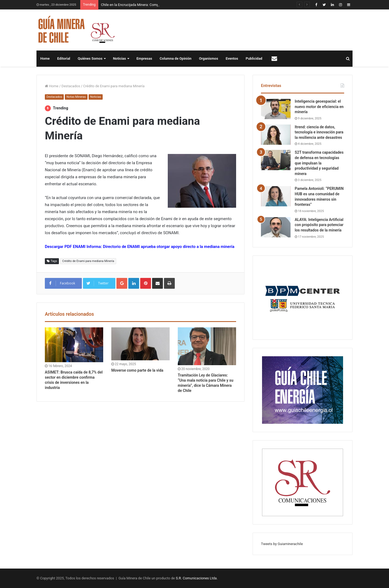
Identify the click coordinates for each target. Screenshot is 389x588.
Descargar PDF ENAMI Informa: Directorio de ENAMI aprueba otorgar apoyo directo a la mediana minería (140, 247)
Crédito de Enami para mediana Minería (88, 261)
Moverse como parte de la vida (137, 370)
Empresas (144, 58)
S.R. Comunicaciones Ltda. (197, 578)
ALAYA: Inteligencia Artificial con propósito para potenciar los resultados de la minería (319, 225)
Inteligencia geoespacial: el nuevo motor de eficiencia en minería (319, 107)
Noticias (119, 58)
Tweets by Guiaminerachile (282, 544)
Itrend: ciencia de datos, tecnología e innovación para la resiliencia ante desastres (319, 132)
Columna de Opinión (176, 58)
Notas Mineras (76, 97)
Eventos (232, 58)
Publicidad (254, 58)
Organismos (209, 58)
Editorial (64, 58)
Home (45, 58)
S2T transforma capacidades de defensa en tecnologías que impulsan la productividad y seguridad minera (319, 163)
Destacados (71, 86)
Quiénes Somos (90, 58)
